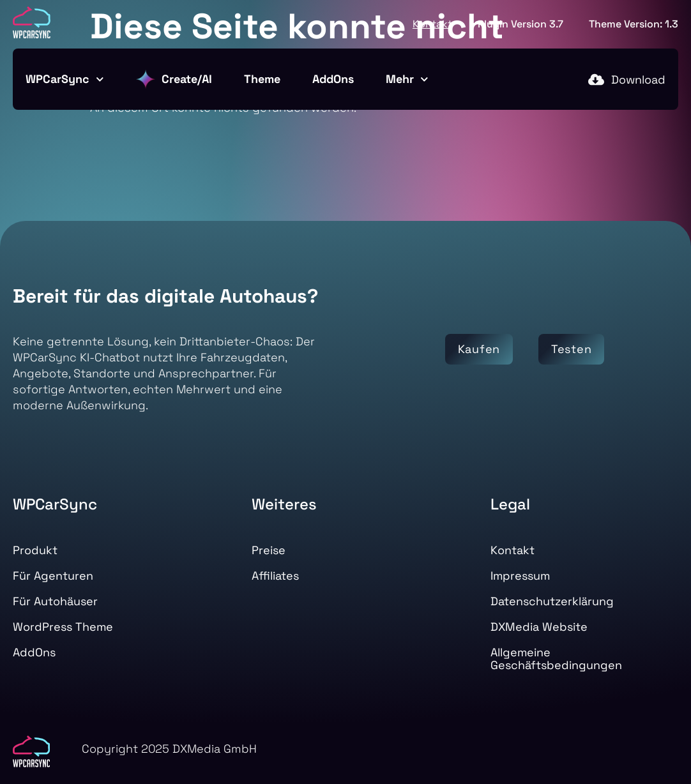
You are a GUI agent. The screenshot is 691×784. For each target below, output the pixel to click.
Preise (269, 550)
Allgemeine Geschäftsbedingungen (556, 659)
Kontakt (432, 24)
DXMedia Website (539, 627)
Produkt (35, 550)
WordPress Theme (63, 627)
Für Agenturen (53, 576)
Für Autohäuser (55, 601)
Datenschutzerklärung (552, 601)
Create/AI (174, 79)
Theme (262, 79)
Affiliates (275, 576)
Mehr (407, 79)
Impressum (520, 576)
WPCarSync (65, 79)
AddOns (333, 79)
